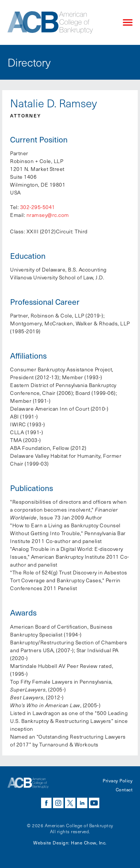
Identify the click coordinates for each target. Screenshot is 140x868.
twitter (70, 803)
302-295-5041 (38, 207)
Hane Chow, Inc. (89, 843)
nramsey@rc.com (48, 215)
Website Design (51, 843)
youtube (94, 803)
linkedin (82, 803)
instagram (58, 803)
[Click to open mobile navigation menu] (128, 23)
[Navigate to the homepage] (59, 22)
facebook (46, 803)
